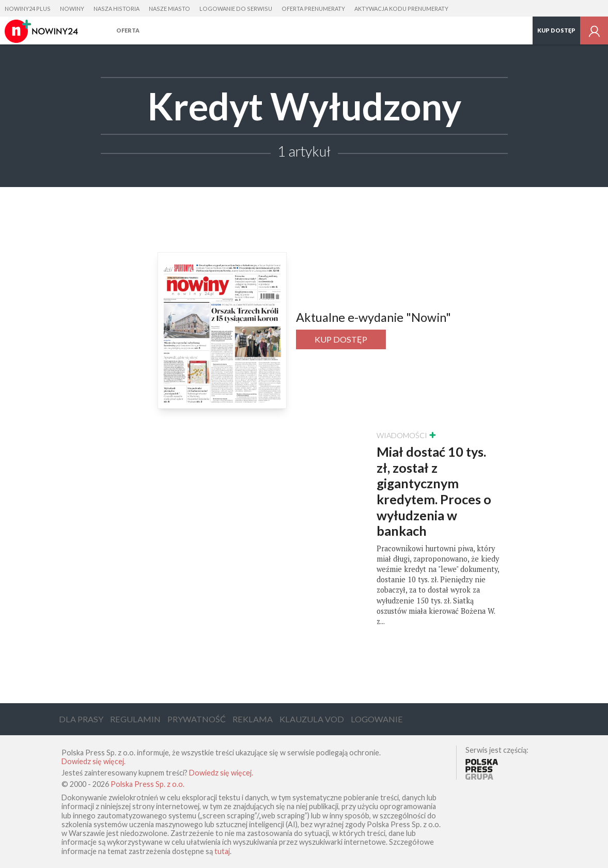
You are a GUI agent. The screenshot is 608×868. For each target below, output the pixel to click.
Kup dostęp (556, 30)
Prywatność (197, 719)
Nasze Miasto (169, 9)
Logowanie (377, 719)
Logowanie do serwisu (236, 9)
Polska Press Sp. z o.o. (147, 784)
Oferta (128, 30)
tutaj (222, 851)
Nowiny (72, 9)
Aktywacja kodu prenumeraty (401, 9)
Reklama (253, 719)
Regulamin (135, 719)
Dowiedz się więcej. (93, 761)
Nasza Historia (116, 9)
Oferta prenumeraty (313, 9)
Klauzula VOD (312, 719)
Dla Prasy (81, 719)
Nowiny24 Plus (28, 9)
